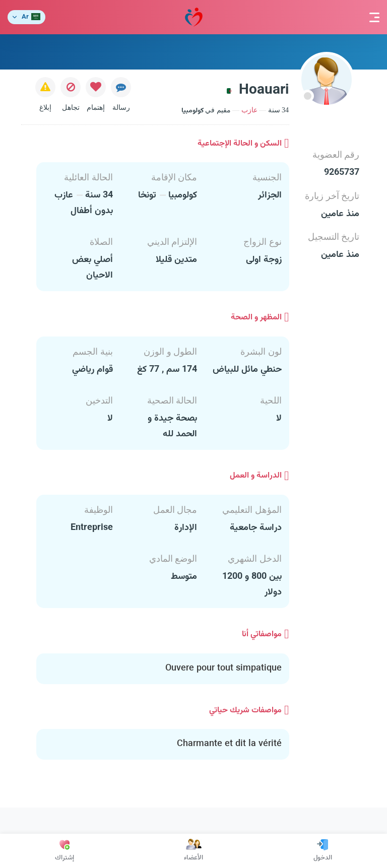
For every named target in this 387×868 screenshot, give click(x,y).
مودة (194, 17)
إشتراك (64, 851)
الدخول (323, 851)
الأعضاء (193, 851)
